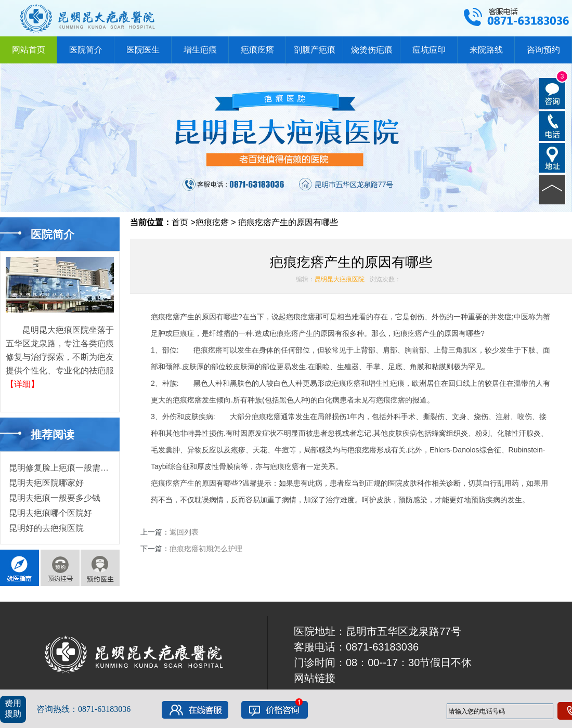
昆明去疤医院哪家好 (46, 483)
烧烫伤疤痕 (372, 50)
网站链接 (315, 678)
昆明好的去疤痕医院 (46, 528)
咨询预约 (543, 50)
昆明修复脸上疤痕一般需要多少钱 (71, 468)
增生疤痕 (200, 50)
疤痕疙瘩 (257, 50)
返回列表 (184, 532)
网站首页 (29, 50)
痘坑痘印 (429, 50)
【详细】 (22, 384)
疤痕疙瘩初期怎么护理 (206, 549)
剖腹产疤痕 (315, 50)
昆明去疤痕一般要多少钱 (55, 498)
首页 (180, 222)
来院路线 (486, 50)
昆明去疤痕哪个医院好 (50, 513)
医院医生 (143, 50)
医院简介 (86, 50)
